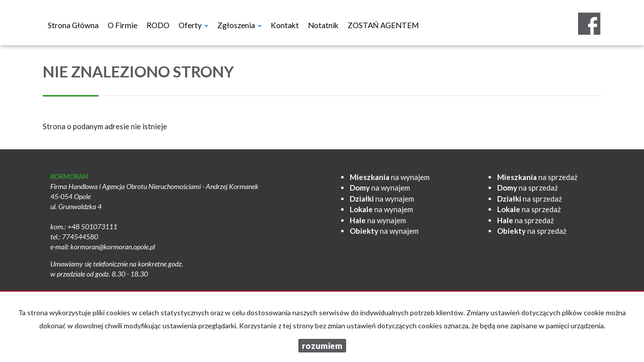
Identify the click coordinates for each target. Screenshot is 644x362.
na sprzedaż (537, 177)
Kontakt (285, 25)
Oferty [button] (193, 25)
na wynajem (390, 177)
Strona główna (73, 25)
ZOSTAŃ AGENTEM (383, 25)
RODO (158, 25)
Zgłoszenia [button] (239, 25)
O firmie (123, 25)
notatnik (323, 25)
